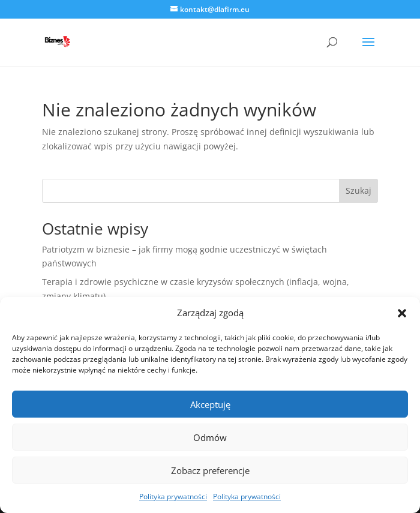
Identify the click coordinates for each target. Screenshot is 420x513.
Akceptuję (210, 404)
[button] (402, 313)
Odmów (210, 437)
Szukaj (358, 190)
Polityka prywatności (173, 496)
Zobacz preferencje (210, 470)
